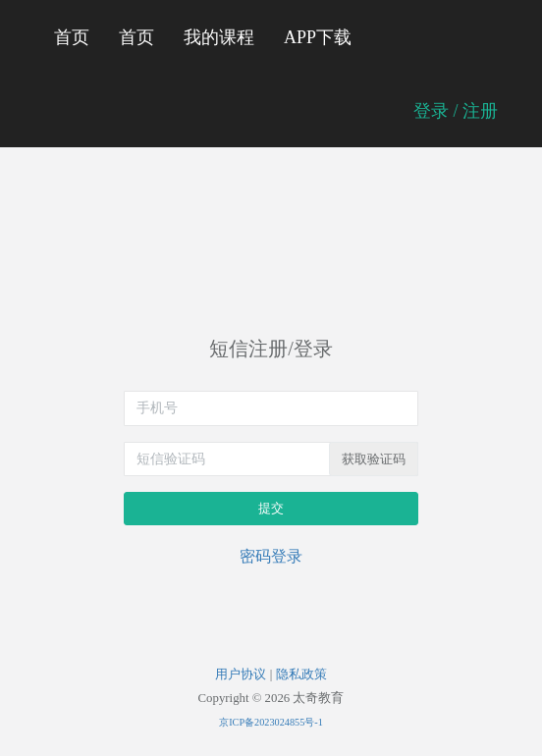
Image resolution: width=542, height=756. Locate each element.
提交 (271, 508)
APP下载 (318, 37)
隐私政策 (301, 675)
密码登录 (271, 556)
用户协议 (241, 675)
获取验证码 (374, 459)
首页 (72, 37)
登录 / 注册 (456, 111)
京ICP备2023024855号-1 (271, 722)
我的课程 (219, 37)
